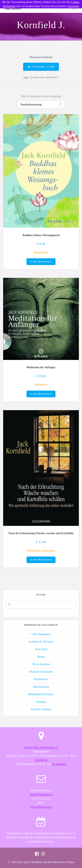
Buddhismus (41, 252)
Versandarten (59, 764)
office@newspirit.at (41, 807)
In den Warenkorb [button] (41, 262)
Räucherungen (41, 687)
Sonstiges (41, 702)
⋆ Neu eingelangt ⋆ (41, 634)
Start (26, 77)
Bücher (41, 657)
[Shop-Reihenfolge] (41, 105)
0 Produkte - (41, 67)
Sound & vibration (41, 709)
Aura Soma (41, 649)
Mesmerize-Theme (64, 862)
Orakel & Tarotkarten (41, 672)
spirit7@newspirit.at (41, 795)
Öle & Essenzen (41, 664)
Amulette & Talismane (41, 642)
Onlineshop (41, 760)
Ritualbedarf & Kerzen (41, 694)
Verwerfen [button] (73, 6)
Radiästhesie (41, 679)
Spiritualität (49, 551)
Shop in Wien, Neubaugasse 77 (41, 747)
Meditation (41, 385)
